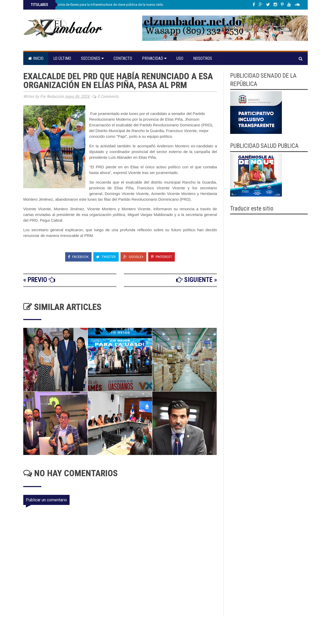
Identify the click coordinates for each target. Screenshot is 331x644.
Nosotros (203, 58)
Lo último (62, 58)
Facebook (78, 257)
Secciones (92, 58)
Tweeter (106, 257)
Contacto (123, 58)
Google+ (133, 257)
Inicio (36, 58)
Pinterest (161, 257)
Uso (180, 58)
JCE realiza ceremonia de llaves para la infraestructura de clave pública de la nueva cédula (98, 5)
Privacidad (154, 58)
